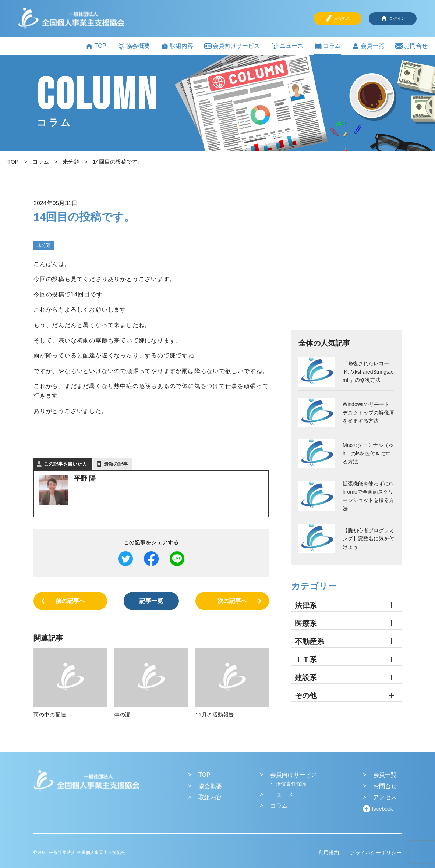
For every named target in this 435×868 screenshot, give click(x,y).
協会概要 (134, 46)
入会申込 (337, 19)
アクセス (385, 797)
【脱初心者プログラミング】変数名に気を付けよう (368, 539)
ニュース (287, 46)
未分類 (44, 245)
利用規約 (329, 853)
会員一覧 (368, 46)
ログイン (393, 19)
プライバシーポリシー (376, 853)
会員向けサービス (232, 46)
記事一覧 (151, 601)
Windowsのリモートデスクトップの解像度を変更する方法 (368, 412)
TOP (96, 46)
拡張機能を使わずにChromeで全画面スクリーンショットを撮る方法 (368, 496)
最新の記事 (116, 464)
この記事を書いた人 (65, 464)
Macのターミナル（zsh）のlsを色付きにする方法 (368, 453)
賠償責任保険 (291, 784)
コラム (328, 46)
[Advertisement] (346, 263)
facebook (383, 809)
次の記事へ (232, 601)
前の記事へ (70, 601)
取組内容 (177, 46)
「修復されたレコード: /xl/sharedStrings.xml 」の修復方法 (368, 372)
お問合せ (411, 46)
